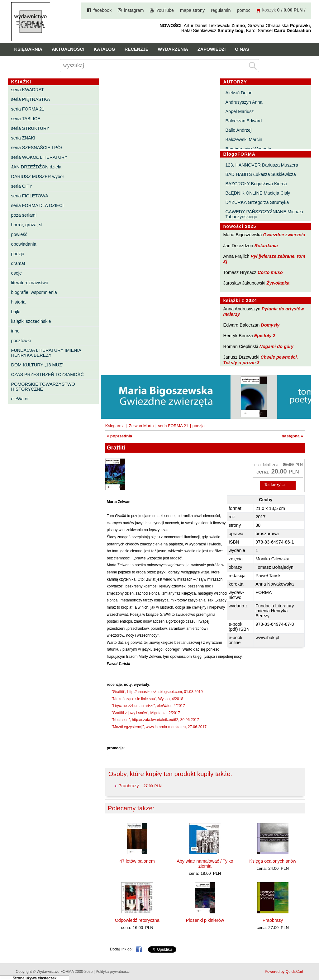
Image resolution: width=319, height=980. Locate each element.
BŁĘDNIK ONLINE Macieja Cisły (258, 193)
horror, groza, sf (27, 225)
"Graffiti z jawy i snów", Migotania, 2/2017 (146, 713)
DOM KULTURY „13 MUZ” (37, 365)
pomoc (243, 10)
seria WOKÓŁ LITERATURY (39, 157)
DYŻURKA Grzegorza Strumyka (257, 202)
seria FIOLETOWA (30, 196)
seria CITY (22, 186)
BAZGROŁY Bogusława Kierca (256, 184)
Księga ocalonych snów (273, 861)
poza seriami (24, 215)
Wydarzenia (173, 49)
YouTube (165, 10)
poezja (18, 254)
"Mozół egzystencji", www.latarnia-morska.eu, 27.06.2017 (159, 727)
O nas (242, 49)
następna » (292, 436)
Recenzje (137, 49)
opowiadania (24, 244)
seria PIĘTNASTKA (31, 99)
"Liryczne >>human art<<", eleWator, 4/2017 (148, 706)
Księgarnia (28, 49)
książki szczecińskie (31, 321)
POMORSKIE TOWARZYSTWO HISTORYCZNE (43, 387)
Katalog (105, 49)
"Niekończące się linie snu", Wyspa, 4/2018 (147, 699)
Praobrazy (129, 786)
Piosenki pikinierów (205, 920)
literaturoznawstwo (30, 283)
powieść (19, 234)
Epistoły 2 (265, 336)
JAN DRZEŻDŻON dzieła (36, 167)
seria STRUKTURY (30, 128)
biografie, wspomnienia (34, 292)
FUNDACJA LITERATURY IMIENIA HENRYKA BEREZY (46, 353)
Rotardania (266, 246)
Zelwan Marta (141, 426)
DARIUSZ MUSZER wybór (38, 177)
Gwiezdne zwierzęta (284, 235)
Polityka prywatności (113, 972)
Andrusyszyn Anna (244, 102)
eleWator (20, 399)
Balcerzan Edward (243, 121)
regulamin (221, 10)
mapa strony (192, 10)
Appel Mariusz (239, 111)
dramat (18, 263)
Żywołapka (278, 283)
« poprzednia (119, 436)
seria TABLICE (26, 119)
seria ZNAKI (23, 138)
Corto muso (270, 272)
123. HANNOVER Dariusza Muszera (262, 165)
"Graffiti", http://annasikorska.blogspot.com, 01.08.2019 (157, 692)
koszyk (269, 10)
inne (15, 331)
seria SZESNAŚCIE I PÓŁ (37, 148)
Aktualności (68, 49)
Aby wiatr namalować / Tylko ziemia (205, 864)
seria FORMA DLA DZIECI (38, 205)
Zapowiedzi (212, 49)
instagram (134, 10)
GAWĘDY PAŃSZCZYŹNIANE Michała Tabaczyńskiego (264, 214)
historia (18, 302)
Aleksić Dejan (239, 93)
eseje (17, 273)
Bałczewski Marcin (244, 139)
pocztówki (21, 341)
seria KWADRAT (28, 90)
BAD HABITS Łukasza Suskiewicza (260, 174)
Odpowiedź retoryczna (137, 920)
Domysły (270, 325)
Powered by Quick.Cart (284, 972)
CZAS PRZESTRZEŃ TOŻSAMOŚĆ (48, 375)
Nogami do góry (277, 346)
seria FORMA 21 (28, 109)
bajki (16, 312)
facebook (102, 10)
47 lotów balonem (137, 861)
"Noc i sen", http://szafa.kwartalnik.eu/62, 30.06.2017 (155, 720)
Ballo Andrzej (238, 130)
